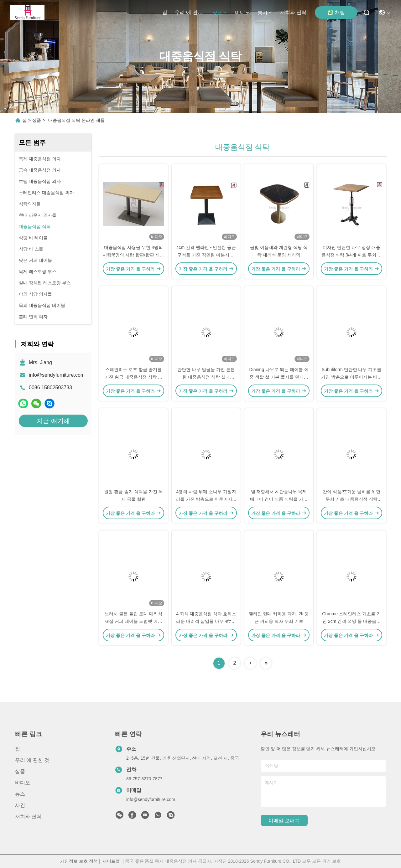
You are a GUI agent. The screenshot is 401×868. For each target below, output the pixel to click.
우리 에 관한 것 (190, 12)
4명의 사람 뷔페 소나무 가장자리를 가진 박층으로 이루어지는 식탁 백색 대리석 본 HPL (206, 499)
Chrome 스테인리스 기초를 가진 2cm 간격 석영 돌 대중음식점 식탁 (351, 621)
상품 (220, 13)
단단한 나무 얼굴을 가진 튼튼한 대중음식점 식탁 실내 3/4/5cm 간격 (206, 377)
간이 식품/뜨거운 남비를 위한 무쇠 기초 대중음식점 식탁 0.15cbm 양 (352, 499)
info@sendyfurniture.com (57, 375)
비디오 (242, 12)
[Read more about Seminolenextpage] (250, 663)
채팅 (336, 12)
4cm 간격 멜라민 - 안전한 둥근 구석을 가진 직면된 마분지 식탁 (206, 255)
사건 (20, 805)
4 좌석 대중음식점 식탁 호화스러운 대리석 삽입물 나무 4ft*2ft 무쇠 (206, 621)
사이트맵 (111, 861)
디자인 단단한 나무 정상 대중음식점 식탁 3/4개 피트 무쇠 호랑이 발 (352, 255)
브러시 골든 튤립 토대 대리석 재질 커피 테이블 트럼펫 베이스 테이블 (133, 621)
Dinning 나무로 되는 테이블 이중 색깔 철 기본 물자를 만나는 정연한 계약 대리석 (279, 377)
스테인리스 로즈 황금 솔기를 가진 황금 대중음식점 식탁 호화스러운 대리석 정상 (133, 377)
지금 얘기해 (53, 421)
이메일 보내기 (284, 821)
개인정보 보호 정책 (79, 861)
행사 (265, 13)
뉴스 (20, 794)
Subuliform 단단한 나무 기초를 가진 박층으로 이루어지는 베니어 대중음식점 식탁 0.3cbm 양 (352, 377)
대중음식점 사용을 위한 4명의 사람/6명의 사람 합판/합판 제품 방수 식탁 (133, 255)
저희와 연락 (293, 12)
